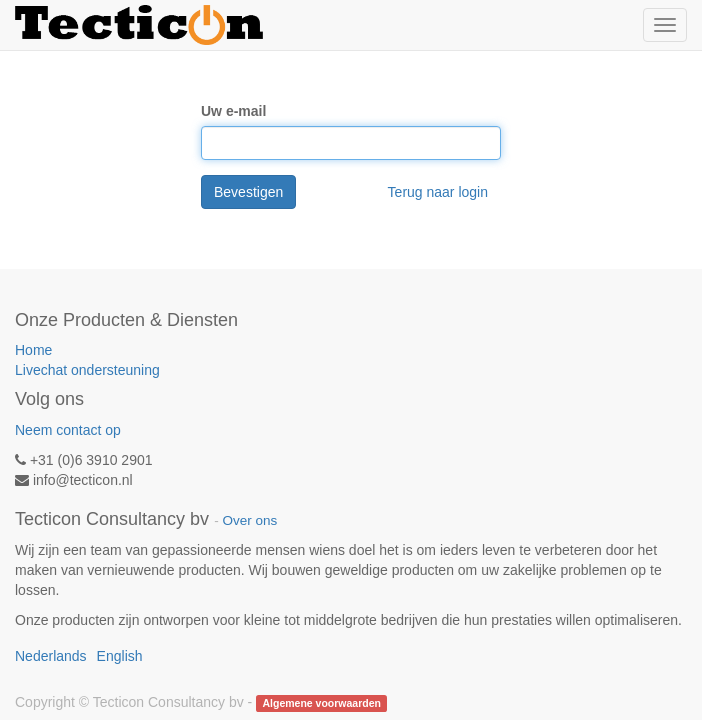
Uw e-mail (233, 111)
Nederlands (51, 656)
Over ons (249, 520)
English (120, 656)
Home (33, 350)
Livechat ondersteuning (87, 370)
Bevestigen (248, 192)
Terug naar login (438, 192)
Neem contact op (68, 430)
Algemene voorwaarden (321, 703)
